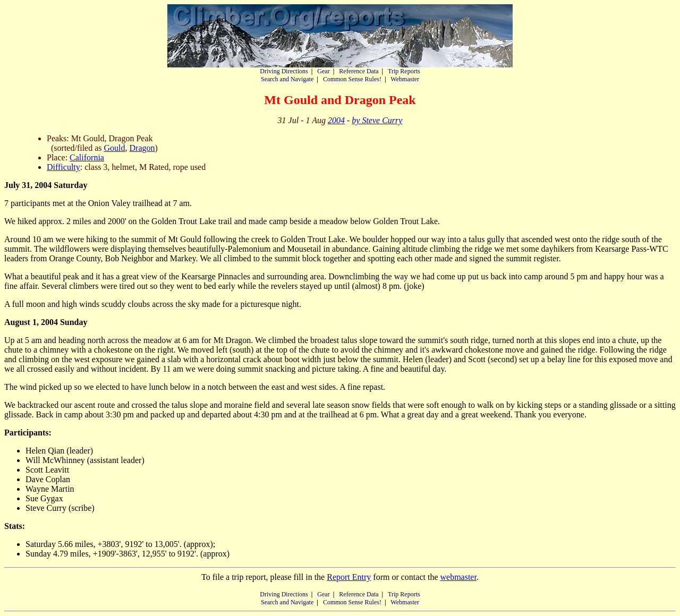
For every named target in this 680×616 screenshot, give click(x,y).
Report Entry (349, 577)
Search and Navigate (287, 79)
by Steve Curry (377, 120)
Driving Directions (284, 71)
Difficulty (63, 167)
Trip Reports (404, 71)
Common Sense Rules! (352, 79)
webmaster (458, 577)
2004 (336, 120)
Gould (115, 148)
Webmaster (405, 79)
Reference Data (359, 71)
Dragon (142, 148)
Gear (323, 71)
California (87, 157)
